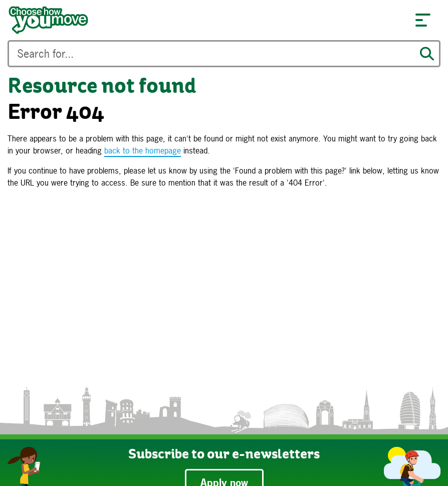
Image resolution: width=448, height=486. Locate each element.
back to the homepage (143, 150)
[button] (423, 20)
